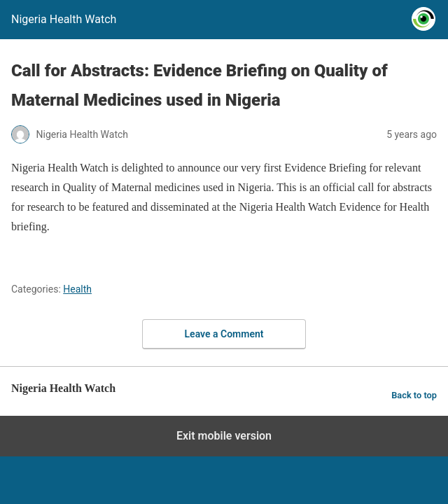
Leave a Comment (224, 334)
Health (77, 289)
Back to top (414, 395)
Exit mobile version (224, 436)
